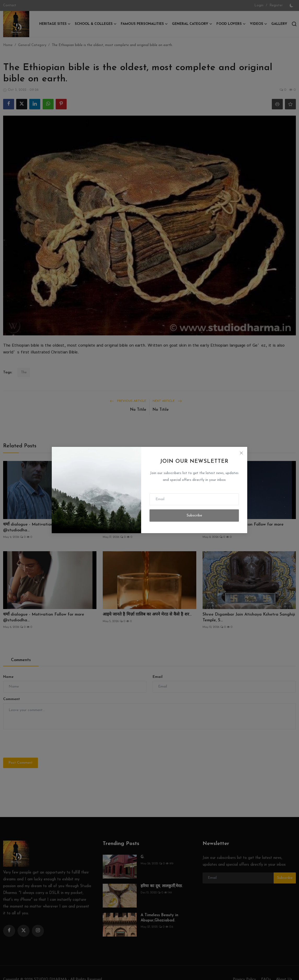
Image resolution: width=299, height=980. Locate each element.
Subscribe (194, 516)
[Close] (241, 453)
